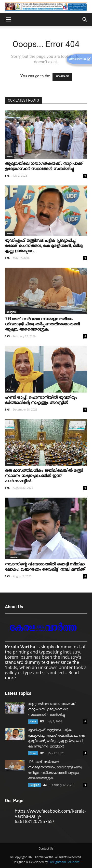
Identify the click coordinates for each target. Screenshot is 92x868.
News (10, 156)
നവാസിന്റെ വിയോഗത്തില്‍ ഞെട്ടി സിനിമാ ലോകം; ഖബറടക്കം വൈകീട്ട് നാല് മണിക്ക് (45, 568)
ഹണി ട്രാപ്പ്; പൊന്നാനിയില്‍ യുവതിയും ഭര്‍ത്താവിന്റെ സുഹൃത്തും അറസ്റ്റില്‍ (41, 401)
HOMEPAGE (62, 77)
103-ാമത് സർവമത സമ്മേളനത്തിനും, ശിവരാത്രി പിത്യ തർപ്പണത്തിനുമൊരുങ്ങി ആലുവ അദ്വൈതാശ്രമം (42, 325)
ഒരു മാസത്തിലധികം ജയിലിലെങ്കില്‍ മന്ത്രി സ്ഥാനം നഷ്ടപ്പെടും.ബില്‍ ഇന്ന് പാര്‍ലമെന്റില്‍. (44, 477)
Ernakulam (13, 557)
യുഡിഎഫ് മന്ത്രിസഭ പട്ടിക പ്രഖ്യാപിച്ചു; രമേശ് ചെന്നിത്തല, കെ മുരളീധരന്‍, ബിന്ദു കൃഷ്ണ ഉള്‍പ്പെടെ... (44, 247)
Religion (11, 312)
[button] (85, 20)
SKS (7, 175)
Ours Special (80, 59)
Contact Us (46, 848)
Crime (10, 390)
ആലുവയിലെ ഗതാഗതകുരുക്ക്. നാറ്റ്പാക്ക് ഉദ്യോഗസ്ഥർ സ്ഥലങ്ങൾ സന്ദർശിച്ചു (44, 167)
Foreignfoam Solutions (64, 862)
